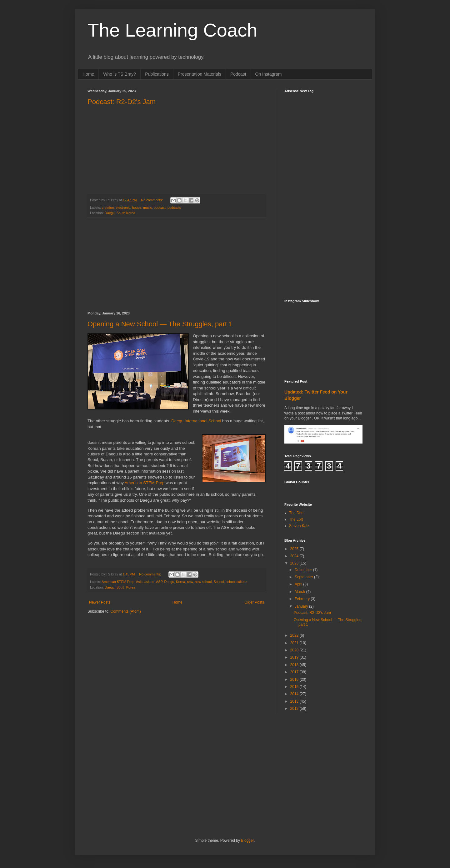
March (300, 592)
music (147, 208)
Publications (157, 74)
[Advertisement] (177, 265)
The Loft (296, 519)
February (303, 599)
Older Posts (254, 602)
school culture (236, 582)
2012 (295, 709)
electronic (123, 208)
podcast (160, 208)
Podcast (238, 74)
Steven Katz (299, 526)
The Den (296, 513)
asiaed (149, 582)
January (302, 606)
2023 (295, 563)
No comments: (152, 200)
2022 (295, 635)
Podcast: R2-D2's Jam (122, 102)
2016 (295, 680)
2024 (295, 556)
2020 (295, 650)
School (219, 582)
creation (108, 208)
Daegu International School (196, 421)
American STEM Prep (145, 483)
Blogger (247, 840)
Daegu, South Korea (120, 213)
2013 (295, 701)
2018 (295, 665)
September (304, 577)
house (136, 208)
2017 (295, 672)
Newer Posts (100, 602)
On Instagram (269, 74)
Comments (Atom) (125, 611)
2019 (295, 657)
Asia (139, 582)
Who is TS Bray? (120, 74)
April (299, 584)
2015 (295, 687)
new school (203, 582)
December (304, 570)
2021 (295, 643)
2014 (295, 694)
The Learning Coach (172, 30)
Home (88, 74)
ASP (159, 582)
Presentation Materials (200, 74)
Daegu (169, 582)
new (190, 582)
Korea (180, 582)
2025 (295, 549)
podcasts (174, 208)
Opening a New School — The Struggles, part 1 (160, 324)
